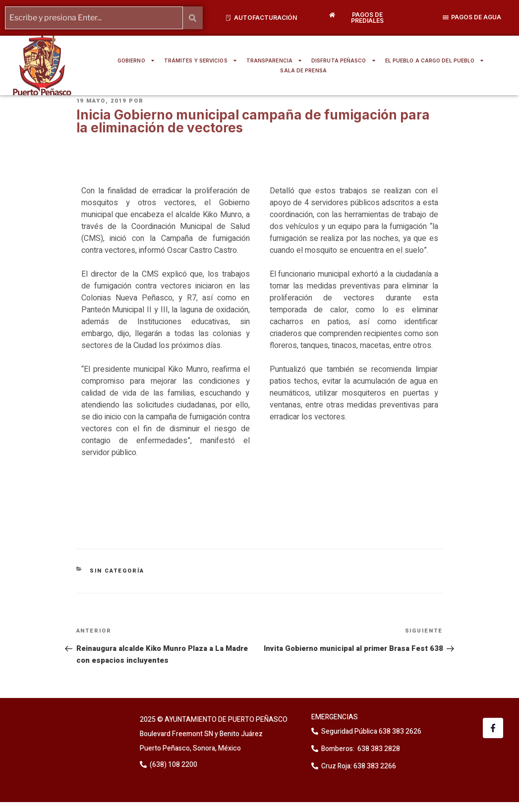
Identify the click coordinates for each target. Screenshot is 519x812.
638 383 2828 (378, 749)
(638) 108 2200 (173, 765)
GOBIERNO (136, 60)
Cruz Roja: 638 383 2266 (359, 766)
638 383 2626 (399, 731)
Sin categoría (117, 571)
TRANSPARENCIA (274, 60)
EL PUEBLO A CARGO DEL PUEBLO (435, 60)
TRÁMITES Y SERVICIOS (201, 60)
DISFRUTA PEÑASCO (344, 60)
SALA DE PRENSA (303, 70)
